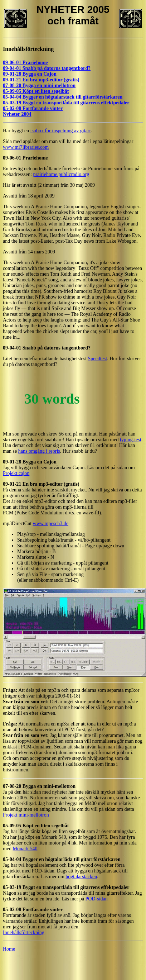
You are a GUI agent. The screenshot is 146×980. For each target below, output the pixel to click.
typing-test (131, 440)
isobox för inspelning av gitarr (61, 131)
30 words (52, 399)
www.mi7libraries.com (26, 147)
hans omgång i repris (39, 451)
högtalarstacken (81, 877)
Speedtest (98, 359)
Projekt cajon (16, 473)
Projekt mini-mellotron (26, 815)
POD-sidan (97, 899)
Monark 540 (25, 849)
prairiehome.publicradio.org (61, 174)
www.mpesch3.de (51, 524)
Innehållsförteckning (28, 49)
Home (9, 949)
